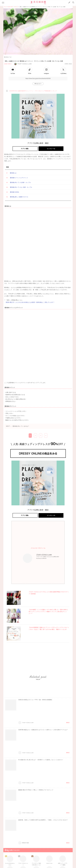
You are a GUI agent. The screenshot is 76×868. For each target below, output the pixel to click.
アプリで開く (25, 149)
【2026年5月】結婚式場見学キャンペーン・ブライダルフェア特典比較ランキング (33, 91)
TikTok (30, 73)
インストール (51, 149)
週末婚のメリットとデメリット (19, 178)
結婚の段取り (8, 64)
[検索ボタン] (73, 2)
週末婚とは (13, 173)
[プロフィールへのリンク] (28, 558)
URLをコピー (38, 84)
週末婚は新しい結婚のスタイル (19, 197)
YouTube (13, 73)
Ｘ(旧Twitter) (63, 73)
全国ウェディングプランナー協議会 (63, 860)
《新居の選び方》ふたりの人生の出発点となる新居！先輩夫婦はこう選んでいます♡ (30, 302)
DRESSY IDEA (49, 860)
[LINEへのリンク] (69, 3)
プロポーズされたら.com (23, 64)
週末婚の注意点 (15, 192)
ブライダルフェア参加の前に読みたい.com (36, 860)
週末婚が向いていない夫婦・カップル (21, 187)
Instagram (46, 73)
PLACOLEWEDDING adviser (10, 860)
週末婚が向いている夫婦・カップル (20, 182)
